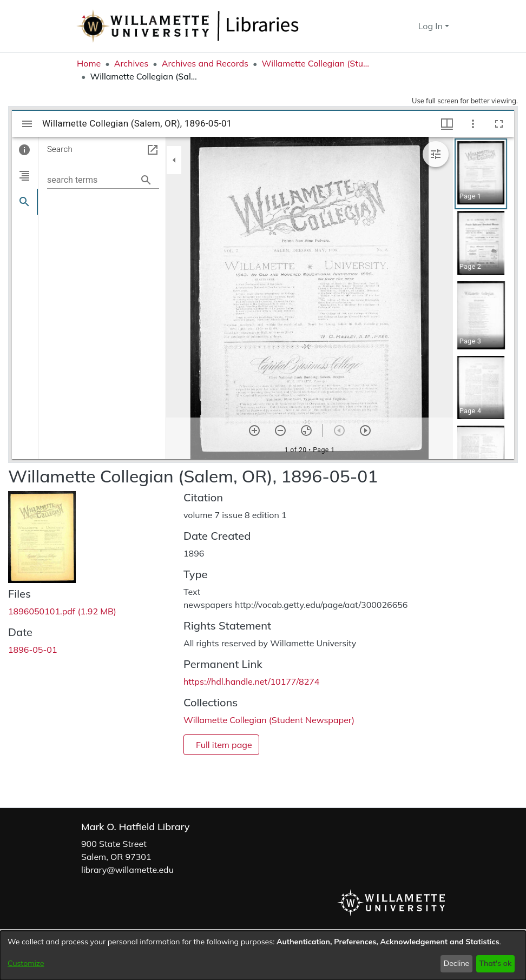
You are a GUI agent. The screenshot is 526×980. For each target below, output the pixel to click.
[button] (390, 26)
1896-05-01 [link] (33, 650)
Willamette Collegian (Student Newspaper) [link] (315, 63)
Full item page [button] (224, 745)
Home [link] (89, 63)
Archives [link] (131, 63)
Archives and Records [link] (205, 63)
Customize (26, 963)
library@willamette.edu (127, 870)
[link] (62, 611)
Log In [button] (432, 26)
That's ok (495, 963)
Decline (457, 963)
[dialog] (263, 955)
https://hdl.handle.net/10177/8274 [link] (251, 681)
